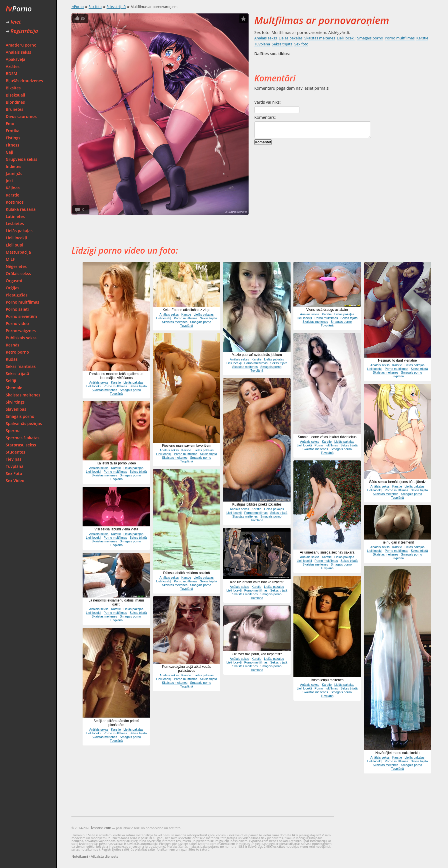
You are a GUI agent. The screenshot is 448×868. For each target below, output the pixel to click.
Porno (19, 9)
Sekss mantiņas (21, 366)
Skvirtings (15, 402)
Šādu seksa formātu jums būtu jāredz (397, 482)
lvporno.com (101, 828)
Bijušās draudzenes (24, 81)
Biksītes (13, 88)
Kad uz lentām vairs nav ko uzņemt (257, 582)
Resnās (13, 345)
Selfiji (11, 381)
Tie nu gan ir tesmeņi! (398, 542)
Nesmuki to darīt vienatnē (397, 360)
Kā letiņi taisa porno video (116, 463)
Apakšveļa (16, 59)
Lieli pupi (14, 245)
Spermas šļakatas (23, 438)
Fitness (13, 145)
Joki (9, 181)
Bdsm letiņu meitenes (327, 680)
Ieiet (13, 22)
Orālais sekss (18, 273)
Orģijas (13, 288)
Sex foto (95, 7)
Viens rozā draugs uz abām (327, 310)
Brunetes (15, 109)
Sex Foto (14, 473)
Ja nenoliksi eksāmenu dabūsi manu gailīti (116, 602)
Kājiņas (13, 188)
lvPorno (78, 7)
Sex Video (15, 481)
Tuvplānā (15, 466)
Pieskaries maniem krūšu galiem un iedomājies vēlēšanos (116, 376)
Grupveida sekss (21, 159)
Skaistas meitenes (23, 395)
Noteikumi (80, 856)
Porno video (17, 323)
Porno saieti (17, 309)
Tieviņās (14, 459)
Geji (9, 152)
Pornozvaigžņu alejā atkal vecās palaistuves (186, 669)
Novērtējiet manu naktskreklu (398, 753)
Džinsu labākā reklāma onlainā (186, 573)
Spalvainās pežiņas (24, 423)
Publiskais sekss (21, 338)
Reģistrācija (22, 31)
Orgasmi (14, 281)
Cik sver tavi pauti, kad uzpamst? (257, 654)
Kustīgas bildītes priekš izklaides (257, 504)
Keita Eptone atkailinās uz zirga (186, 310)
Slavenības (16, 409)
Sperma (13, 431)
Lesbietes (15, 223)
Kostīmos (15, 202)
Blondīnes (15, 102)
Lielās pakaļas (19, 231)
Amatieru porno (21, 45)
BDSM (11, 74)
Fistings (13, 138)
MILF (10, 259)
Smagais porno (20, 416)
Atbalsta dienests (105, 856)
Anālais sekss (18, 52)
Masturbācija (18, 252)
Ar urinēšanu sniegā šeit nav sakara (327, 552)
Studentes (15, 452)
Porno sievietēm (21, 316)
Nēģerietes (16, 266)
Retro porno (17, 352)
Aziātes (13, 66)
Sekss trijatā (17, 373)
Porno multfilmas (22, 302)
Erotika (13, 131)
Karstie (12, 195)
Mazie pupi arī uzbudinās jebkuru (257, 355)
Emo (10, 124)
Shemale (14, 388)
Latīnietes (15, 216)
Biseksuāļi (15, 95)
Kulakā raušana (21, 209)
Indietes (13, 166)
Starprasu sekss (21, 445)
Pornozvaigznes (21, 331)
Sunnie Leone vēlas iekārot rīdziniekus (327, 437)
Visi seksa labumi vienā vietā (116, 529)
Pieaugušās (17, 295)
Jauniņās (14, 174)
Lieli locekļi (16, 238)
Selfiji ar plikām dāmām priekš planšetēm (116, 723)
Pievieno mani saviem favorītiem (187, 446)
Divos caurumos (21, 116)
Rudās (12, 359)
